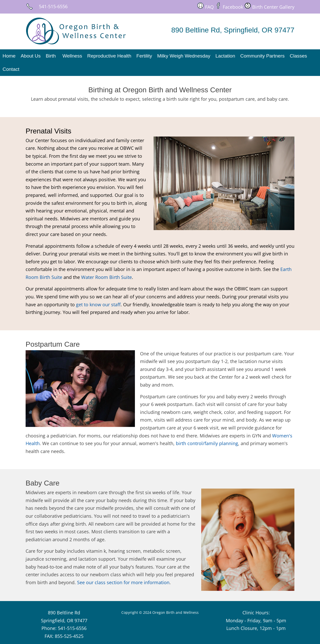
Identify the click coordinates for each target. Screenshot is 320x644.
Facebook (233, 7)
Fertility (144, 56)
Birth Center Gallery (273, 7)
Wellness (72, 56)
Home (9, 56)
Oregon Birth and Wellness (175, 612)
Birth (51, 56)
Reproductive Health (109, 56)
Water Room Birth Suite (106, 277)
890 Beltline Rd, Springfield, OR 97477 (233, 30)
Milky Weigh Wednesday (184, 56)
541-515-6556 (53, 6)
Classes (298, 56)
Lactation (225, 56)
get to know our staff (98, 304)
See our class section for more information (123, 582)
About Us (31, 56)
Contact (11, 69)
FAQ (209, 7)
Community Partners (263, 56)
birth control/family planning (207, 443)
